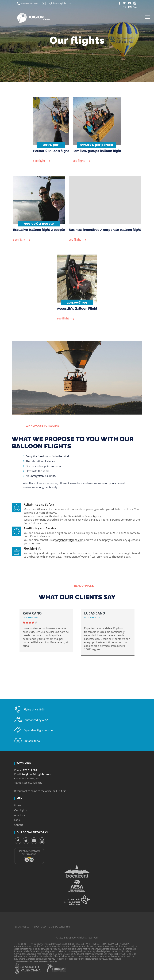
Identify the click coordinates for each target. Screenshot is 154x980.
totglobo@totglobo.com (59, 3)
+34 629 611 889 (29, 3)
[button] (139, 639)
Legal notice (22, 927)
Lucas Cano (95, 613)
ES (124, 7)
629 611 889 (30, 770)
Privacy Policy (39, 927)
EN (130, 7)
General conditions (60, 927)
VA (135, 7)
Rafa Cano (32, 613)
